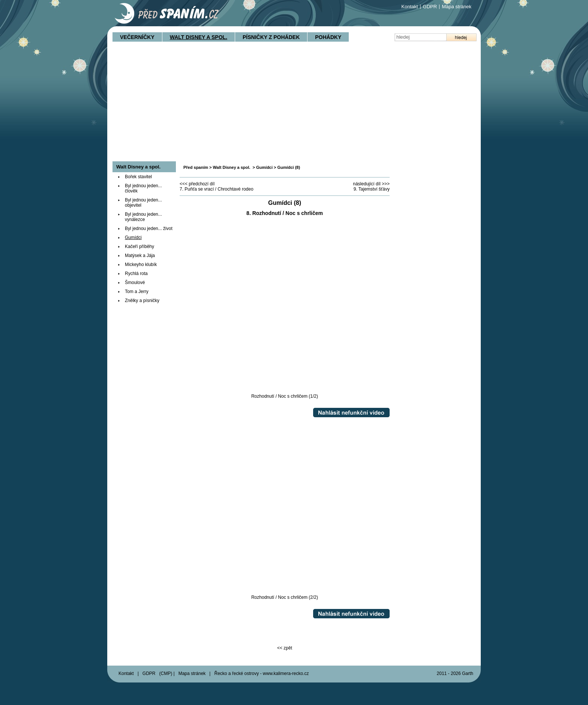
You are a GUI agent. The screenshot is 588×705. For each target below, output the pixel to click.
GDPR (430, 7)
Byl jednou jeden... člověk (143, 188)
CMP (166, 673)
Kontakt (409, 7)
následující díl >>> (371, 184)
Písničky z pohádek (271, 37)
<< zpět (285, 648)
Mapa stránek (457, 7)
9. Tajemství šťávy (372, 189)
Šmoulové (135, 283)
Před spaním (196, 167)
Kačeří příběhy (139, 247)
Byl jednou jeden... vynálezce (143, 217)
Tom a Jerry (137, 292)
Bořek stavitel (138, 177)
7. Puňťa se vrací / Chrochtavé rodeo (217, 189)
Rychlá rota (136, 274)
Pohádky (328, 37)
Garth (468, 673)
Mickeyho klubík (141, 265)
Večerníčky (137, 37)
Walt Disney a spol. (199, 37)
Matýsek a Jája (140, 256)
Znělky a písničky (142, 301)
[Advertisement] (294, 105)
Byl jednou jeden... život (149, 228)
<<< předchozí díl (197, 184)
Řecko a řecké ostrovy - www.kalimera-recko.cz (261, 673)
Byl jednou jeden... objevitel (143, 203)
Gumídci (264, 167)
